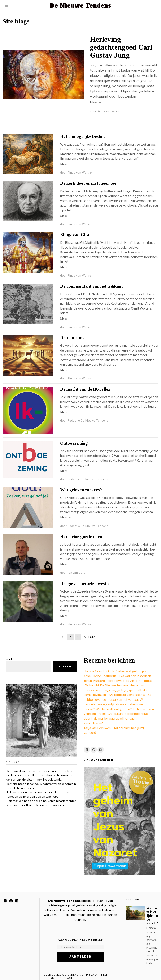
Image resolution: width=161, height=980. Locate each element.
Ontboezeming (74, 443)
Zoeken (8, 653)
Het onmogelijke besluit (83, 136)
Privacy (92, 968)
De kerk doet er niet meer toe (88, 183)
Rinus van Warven (110, 111)
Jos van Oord (77, 573)
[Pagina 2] (70, 637)
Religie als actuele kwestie (85, 584)
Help (105, 968)
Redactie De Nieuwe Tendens (88, 420)
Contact (66, 972)
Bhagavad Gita (75, 235)
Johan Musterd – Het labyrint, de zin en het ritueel (115, 674)
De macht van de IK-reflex (85, 389)
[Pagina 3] (78, 637)
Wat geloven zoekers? (81, 490)
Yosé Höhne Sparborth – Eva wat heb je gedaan (114, 670)
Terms (52, 972)
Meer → (96, 102)
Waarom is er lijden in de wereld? (152, 909)
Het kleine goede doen (81, 537)
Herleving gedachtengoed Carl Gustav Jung (121, 47)
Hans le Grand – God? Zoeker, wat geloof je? (112, 665)
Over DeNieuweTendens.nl (63, 968)
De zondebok (72, 338)
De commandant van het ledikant (92, 286)
